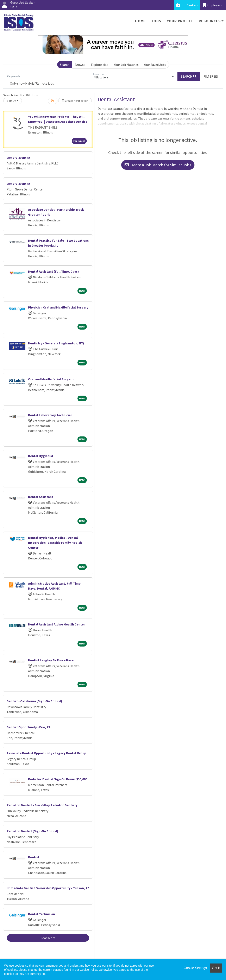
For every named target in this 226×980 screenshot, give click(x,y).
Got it (216, 968)
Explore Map (100, 65)
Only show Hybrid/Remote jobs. (32, 83)
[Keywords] (48, 76)
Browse (80, 65)
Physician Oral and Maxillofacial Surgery (58, 307)
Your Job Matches (126, 65)
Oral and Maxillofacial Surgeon (51, 379)
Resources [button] (210, 21)
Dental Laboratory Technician (50, 415)
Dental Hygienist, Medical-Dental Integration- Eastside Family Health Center (55, 543)
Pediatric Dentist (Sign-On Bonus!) (32, 831)
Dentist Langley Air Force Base (51, 660)
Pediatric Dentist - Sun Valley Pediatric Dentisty (42, 805)
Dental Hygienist (41, 456)
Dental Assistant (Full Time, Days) (54, 271)
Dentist (34, 857)
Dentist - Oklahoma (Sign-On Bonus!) (34, 701)
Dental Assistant (41, 497)
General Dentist (18, 157)
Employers (212, 5)
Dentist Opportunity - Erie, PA (29, 727)
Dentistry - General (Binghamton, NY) (56, 343)
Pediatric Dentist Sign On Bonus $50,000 (58, 779)
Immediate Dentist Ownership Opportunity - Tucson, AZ (48, 888)
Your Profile (180, 21)
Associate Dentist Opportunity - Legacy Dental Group (46, 753)
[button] (211, 76)
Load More (48, 938)
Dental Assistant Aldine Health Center (56, 624)
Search (65, 65)
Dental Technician (42, 914)
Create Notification (75, 101)
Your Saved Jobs (155, 65)
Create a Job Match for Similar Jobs (158, 165)
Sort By (11, 101)
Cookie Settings (195, 968)
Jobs (156, 21)
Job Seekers (187, 5)
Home (140, 21)
